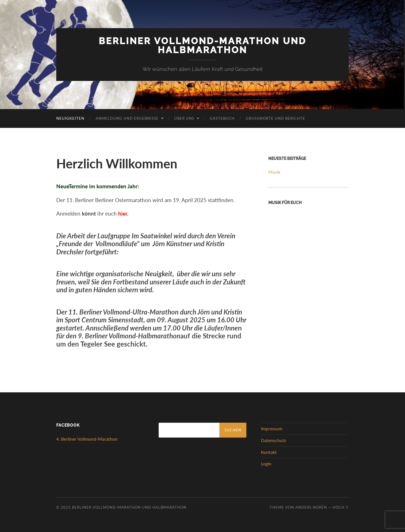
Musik (274, 172)
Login (266, 464)
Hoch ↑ (341, 507)
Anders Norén (311, 507)
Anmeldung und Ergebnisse (127, 118)
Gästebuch (222, 118)
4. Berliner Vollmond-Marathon (87, 439)
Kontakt (269, 452)
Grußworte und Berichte (275, 118)
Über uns (184, 118)
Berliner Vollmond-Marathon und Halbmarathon (202, 45)
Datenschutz (274, 440)
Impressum (272, 428)
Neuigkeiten (70, 118)
